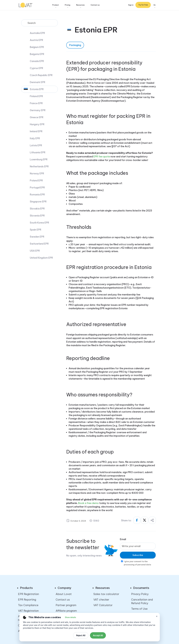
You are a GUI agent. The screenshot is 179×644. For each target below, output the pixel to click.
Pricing (71, 5)
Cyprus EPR (37, 68)
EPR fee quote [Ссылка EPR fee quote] (102, 157)
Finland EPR (36, 96)
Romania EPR (37, 195)
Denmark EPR (38, 82)
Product (59, 5)
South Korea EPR (39, 223)
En (155, 5)
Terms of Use (139, 609)
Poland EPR (36, 181)
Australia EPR (37, 33)
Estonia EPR (37, 89)
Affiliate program (66, 611)
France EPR (36, 103)
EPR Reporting (27, 600)
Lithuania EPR (38, 152)
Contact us (98, 5)
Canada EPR (37, 61)
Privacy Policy (140, 594)
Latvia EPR (36, 145)
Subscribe (138, 555)
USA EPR (35, 251)
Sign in (131, 5)
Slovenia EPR (37, 216)
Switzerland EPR (39, 244)
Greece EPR (37, 117)
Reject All (81, 635)
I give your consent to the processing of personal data (137, 563)
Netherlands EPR (39, 166)
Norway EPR (37, 173)
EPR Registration (28, 594)
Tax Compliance (28, 605)
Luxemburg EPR (39, 159)
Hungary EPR (37, 124)
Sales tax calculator (106, 594)
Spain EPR (36, 230)
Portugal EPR (37, 188)
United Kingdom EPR (41, 258)
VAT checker (101, 600)
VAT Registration (28, 611)
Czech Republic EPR (41, 75)
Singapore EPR (38, 202)
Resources (83, 5)
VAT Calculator (103, 605)
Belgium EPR (37, 47)
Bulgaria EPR (37, 54)
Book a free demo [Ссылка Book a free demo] (88, 503)
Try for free (143, 5)
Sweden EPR (37, 237)
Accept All (98, 635)
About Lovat (64, 594)
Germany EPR (38, 110)
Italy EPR (35, 138)
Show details (70, 617)
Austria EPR (37, 40)
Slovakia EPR (37, 209)
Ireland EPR (36, 131)
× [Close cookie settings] (157, 616)
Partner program (66, 605)
